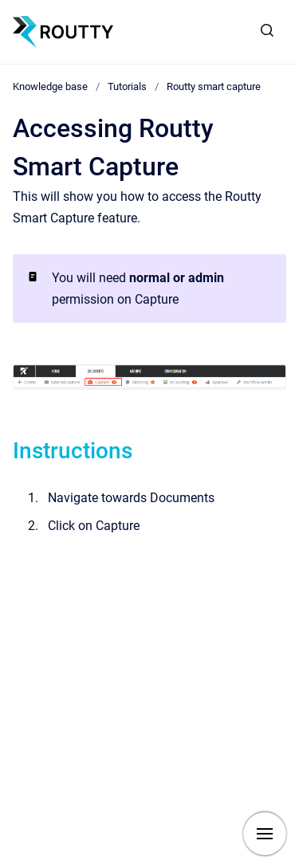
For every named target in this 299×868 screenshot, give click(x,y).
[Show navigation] (265, 834)
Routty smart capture (214, 86)
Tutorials (127, 86)
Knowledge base (50, 86)
